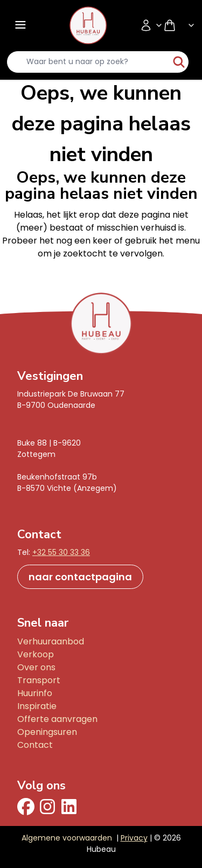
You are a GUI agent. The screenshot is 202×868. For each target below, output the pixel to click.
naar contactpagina (80, 577)
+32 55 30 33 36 (61, 552)
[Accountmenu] (151, 25)
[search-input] (88, 62)
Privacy (134, 838)
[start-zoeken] (179, 62)
